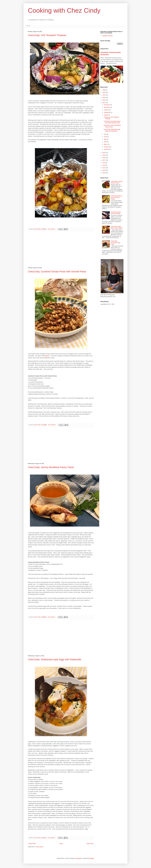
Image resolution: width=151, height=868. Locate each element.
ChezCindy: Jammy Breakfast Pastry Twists (51, 467)
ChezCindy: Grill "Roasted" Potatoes (47, 35)
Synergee (79, 858)
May (105, 139)
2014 (104, 168)
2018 (104, 158)
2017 (104, 160)
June (106, 137)
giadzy (47, 356)
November (107, 107)
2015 (104, 165)
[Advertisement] (61, 249)
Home (28, 26)
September (107, 112)
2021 (104, 103)
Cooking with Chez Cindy (64, 10)
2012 (104, 173)
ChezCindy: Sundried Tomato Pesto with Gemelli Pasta (57, 272)
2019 (104, 155)
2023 (104, 98)
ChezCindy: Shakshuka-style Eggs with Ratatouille (55, 659)
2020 (104, 153)
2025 (104, 92)
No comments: (52, 229)
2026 (104, 90)
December (107, 105)
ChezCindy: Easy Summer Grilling (116, 213)
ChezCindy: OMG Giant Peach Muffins (117, 227)
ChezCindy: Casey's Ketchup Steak (117, 182)
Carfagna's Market (107, 36)
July (105, 134)
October (106, 110)
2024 (104, 95)
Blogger (92, 858)
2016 (104, 163)
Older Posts (90, 844)
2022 (104, 100)
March (106, 144)
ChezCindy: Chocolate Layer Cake (116, 243)
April (105, 142)
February (107, 147)
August (106, 115)
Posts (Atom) (40, 847)
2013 (104, 170)
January (106, 149)
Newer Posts (32, 844)
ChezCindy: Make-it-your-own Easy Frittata (117, 197)
